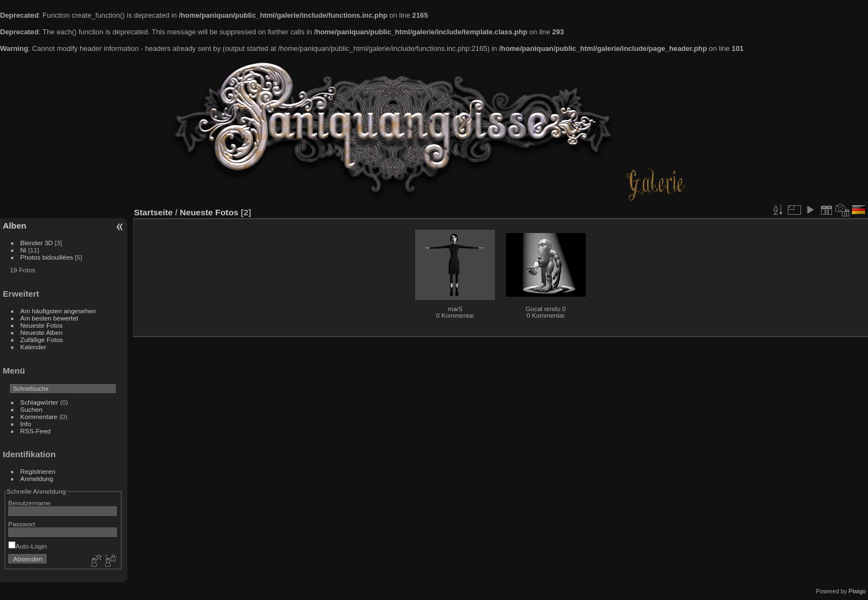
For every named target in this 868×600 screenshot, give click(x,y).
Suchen (32, 409)
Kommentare (39, 417)
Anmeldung (37, 479)
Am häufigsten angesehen (58, 311)
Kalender (33, 347)
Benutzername (30, 503)
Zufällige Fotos (42, 340)
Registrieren (38, 471)
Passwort (22, 524)
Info (26, 424)
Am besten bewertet (50, 318)
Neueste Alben (42, 332)
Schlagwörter (40, 402)
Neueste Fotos (42, 325)
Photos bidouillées (47, 257)
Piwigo (857, 591)
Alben (15, 226)
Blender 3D (37, 243)
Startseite (153, 212)
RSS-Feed (36, 431)
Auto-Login (28, 546)
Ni (24, 250)
